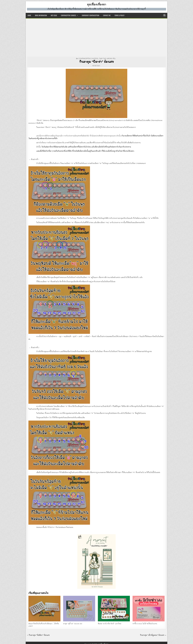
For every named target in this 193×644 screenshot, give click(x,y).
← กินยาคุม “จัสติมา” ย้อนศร (38, 635)
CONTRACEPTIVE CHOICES (68, 15)
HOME (29, 15)
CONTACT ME (107, 15)
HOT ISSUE (54, 15)
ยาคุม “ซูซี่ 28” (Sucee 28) (73, 624)
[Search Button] (164, 15)
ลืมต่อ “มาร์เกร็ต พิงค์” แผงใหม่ (110, 624)
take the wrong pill (107, 59)
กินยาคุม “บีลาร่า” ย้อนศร (96, 62)
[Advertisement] (96, 37)
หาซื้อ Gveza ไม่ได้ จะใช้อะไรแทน (145, 624)
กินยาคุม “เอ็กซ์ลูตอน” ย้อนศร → (153, 635)
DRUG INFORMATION (41, 15)
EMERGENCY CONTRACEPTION (91, 15)
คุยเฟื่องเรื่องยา (97, 5)
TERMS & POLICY (119, 15)
